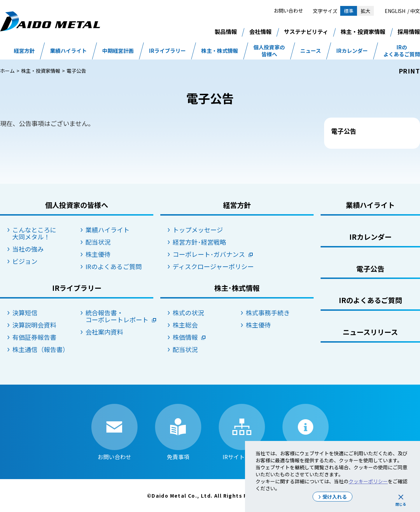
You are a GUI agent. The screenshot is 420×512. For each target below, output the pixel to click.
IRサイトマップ (242, 432)
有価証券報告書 (34, 337)
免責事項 (178, 432)
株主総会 (185, 325)
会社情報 (260, 31)
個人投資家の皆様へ (269, 51)
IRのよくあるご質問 (402, 51)
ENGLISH (395, 11)
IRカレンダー (352, 51)
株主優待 (98, 254)
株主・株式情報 (220, 51)
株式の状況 (188, 313)
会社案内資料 (104, 332)
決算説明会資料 (34, 325)
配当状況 (98, 242)
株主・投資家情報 (363, 31)
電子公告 (370, 269)
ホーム (7, 71)
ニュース (311, 51)
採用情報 (409, 31)
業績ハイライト (68, 51)
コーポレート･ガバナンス (206, 254)
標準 (349, 11)
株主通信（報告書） (41, 349)
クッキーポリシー (368, 481)
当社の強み (28, 249)
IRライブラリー (167, 51)
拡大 (365, 11)
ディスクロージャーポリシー (206, 266)
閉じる (401, 504)
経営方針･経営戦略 (199, 242)
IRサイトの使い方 (306, 432)
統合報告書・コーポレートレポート (117, 316)
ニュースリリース (370, 332)
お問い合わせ (288, 10)
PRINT (409, 71)
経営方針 (24, 51)
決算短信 (25, 313)
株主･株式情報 (237, 288)
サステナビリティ (306, 31)
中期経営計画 (118, 51)
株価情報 (185, 337)
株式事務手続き (268, 313)
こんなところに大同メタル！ (34, 233)
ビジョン (25, 261)
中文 (415, 11)
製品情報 (226, 31)
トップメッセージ (198, 230)
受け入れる (335, 497)
